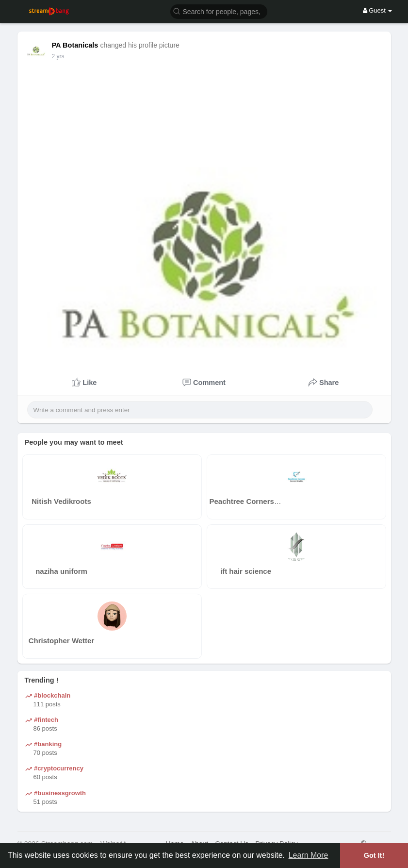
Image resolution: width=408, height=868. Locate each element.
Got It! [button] (374, 855)
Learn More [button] (309, 855)
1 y (56, 56)
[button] (219, 11)
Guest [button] (378, 10)
